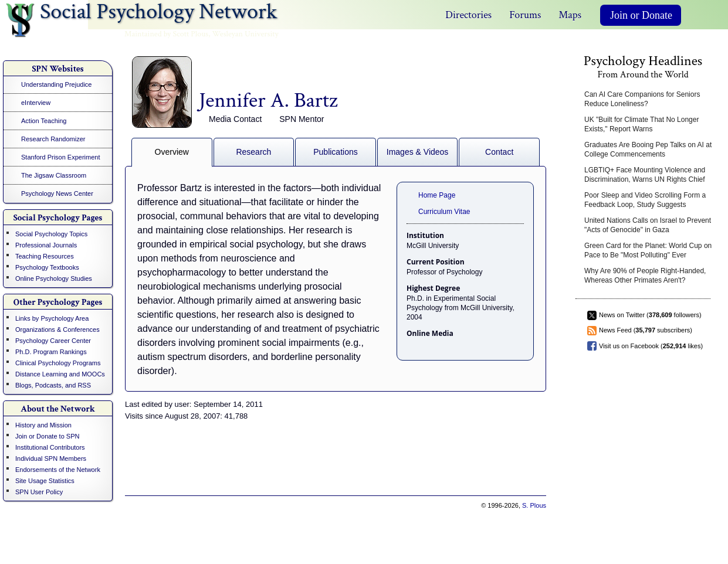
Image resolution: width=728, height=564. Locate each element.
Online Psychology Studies (54, 278)
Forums (525, 15)
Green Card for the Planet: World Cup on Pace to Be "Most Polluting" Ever (648, 250)
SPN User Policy (39, 492)
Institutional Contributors (50, 447)
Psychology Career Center (53, 341)
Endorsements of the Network (58, 470)
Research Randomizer (53, 139)
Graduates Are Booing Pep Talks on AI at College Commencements (648, 150)
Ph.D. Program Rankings (51, 352)
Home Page (437, 195)
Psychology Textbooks (47, 267)
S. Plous (534, 505)
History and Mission (43, 425)
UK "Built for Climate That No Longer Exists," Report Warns (641, 124)
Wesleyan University (246, 34)
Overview (172, 152)
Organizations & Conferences (57, 329)
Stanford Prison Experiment (61, 157)
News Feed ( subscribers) (646, 330)
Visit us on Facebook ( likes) (651, 346)
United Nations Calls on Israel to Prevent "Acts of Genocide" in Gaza (648, 225)
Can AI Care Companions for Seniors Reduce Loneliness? (642, 99)
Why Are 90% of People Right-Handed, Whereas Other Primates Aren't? (645, 276)
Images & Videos (418, 152)
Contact (499, 152)
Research (253, 152)
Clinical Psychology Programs (58, 363)
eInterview (36, 103)
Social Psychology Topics (51, 234)
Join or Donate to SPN (47, 436)
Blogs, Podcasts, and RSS (53, 385)
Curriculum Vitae (444, 212)
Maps (570, 15)
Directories (468, 15)
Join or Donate (641, 15)
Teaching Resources (45, 256)
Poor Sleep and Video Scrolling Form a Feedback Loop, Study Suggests (645, 200)
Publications (336, 152)
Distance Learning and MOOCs (60, 374)
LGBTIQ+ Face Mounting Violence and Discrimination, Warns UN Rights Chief (645, 175)
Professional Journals (46, 245)
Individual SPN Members (51, 458)
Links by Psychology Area (52, 318)
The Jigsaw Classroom (54, 175)
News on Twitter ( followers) (650, 315)
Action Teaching (44, 121)
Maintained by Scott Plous (166, 34)
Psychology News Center (57, 193)
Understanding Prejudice (56, 84)
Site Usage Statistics (45, 481)
